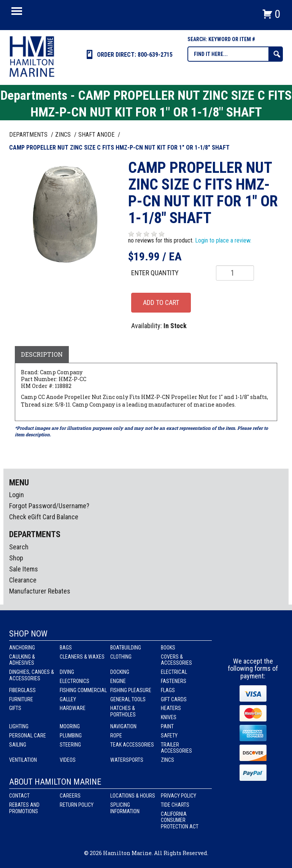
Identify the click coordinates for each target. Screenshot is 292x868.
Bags (66, 648)
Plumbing (71, 736)
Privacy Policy (179, 796)
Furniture (21, 699)
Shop (16, 558)
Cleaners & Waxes (82, 657)
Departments (29, 135)
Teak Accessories (132, 745)
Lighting (19, 726)
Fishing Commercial (83, 690)
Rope (116, 736)
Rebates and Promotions (24, 808)
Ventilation (23, 760)
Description (42, 354)
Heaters (171, 708)
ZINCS (64, 135)
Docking (120, 672)
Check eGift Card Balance (44, 517)
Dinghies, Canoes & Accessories (32, 675)
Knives (169, 717)
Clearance (23, 580)
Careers (70, 796)
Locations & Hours (133, 796)
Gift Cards (174, 699)
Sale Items (24, 569)
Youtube (267, 643)
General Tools (128, 699)
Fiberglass (22, 690)
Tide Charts (175, 805)
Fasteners (174, 681)
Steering (70, 745)
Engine (118, 681)
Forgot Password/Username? (49, 506)
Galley (68, 699)
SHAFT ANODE (97, 135)
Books (168, 648)
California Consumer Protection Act (180, 820)
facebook (239, 643)
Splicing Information (125, 808)
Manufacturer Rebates (40, 591)
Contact (19, 796)
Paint (167, 726)
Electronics (75, 681)
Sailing (18, 745)
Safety (169, 736)
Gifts (15, 708)
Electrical (174, 672)
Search (19, 547)
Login (17, 495)
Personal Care (28, 736)
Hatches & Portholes (123, 711)
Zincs (167, 760)
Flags (168, 690)
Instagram (253, 643)
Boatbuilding (126, 648)
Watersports (127, 760)
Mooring (70, 726)
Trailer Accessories (176, 748)
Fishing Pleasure (131, 690)
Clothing (121, 657)
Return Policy (77, 805)
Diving (67, 672)
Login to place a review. (223, 240)
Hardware (73, 708)
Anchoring (22, 648)
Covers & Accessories (176, 660)
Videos (68, 760)
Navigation (123, 726)
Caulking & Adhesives (22, 660)
